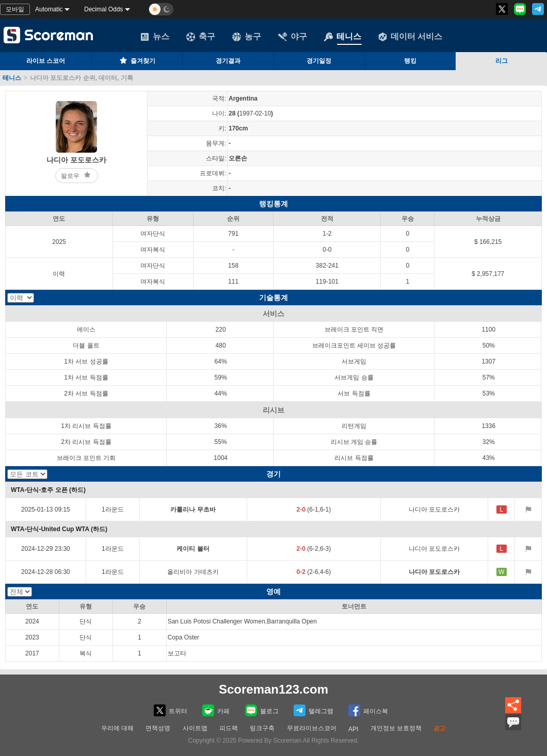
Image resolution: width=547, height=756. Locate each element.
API (353, 729)
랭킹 (410, 61)
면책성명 (158, 728)
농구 (247, 37)
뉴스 (155, 37)
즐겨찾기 (137, 60)
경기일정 (319, 61)
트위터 (171, 710)
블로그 (262, 710)
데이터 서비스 (410, 37)
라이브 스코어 (46, 61)
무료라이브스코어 (312, 728)
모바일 (15, 9)
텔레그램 (313, 710)
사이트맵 (195, 728)
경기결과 (228, 61)
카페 (216, 710)
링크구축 (262, 728)
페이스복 (368, 710)
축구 (201, 37)
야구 (293, 37)
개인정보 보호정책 (396, 728)
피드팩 (229, 728)
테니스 (343, 37)
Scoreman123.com (273, 689)
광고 (440, 728)
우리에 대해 (117, 728)
